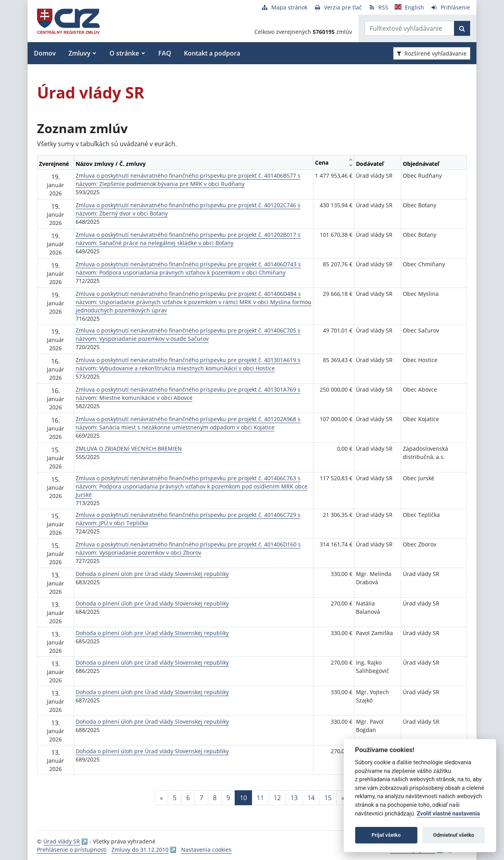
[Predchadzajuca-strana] (161, 798)
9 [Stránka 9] (228, 798)
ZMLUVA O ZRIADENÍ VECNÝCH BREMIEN (129, 449)
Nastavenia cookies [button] (206, 850)
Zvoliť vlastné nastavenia (448, 814)
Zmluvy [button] (80, 53)
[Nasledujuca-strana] (343, 798)
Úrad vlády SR (62, 841)
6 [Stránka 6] (188, 798)
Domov (45, 53)
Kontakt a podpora (212, 53)
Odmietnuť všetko (454, 835)
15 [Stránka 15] (328, 798)
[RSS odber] (378, 7)
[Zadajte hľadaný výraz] (409, 28)
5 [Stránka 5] (175, 798)
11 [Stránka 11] (260, 798)
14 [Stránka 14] (311, 798)
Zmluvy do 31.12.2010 (140, 850)
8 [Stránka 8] (215, 798)
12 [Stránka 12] (277, 798)
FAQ (165, 53)
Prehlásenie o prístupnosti (72, 850)
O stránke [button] (124, 53)
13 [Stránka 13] (294, 798)
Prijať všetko (386, 835)
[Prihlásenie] (450, 7)
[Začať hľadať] (462, 28)
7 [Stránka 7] (201, 798)
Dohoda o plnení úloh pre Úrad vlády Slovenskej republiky (152, 574)
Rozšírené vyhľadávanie (432, 53)
